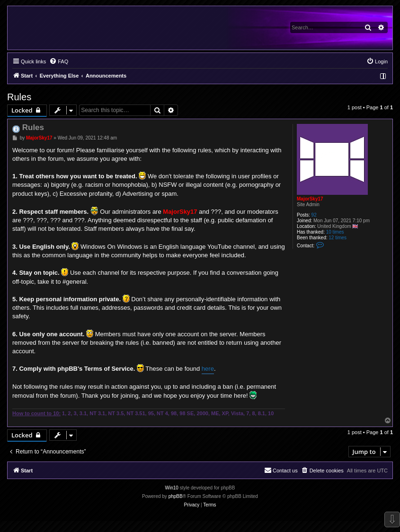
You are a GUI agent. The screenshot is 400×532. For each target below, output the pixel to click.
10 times (335, 232)
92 (314, 215)
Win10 (172, 488)
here (208, 369)
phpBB (176, 496)
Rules (19, 97)
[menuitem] (59, 61)
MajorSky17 (310, 199)
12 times (338, 238)
